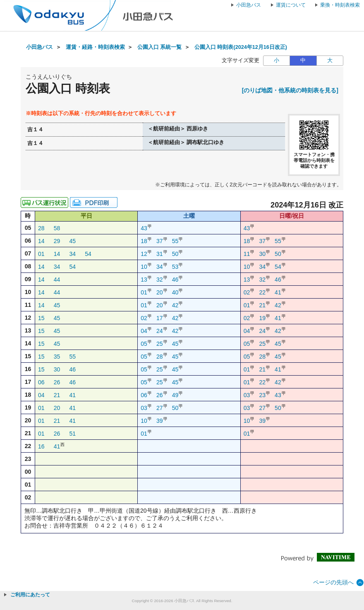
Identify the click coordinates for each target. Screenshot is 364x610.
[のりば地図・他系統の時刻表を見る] (290, 90)
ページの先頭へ (333, 582)
